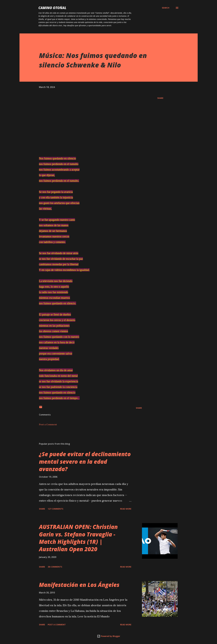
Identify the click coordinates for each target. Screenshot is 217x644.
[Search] (166, 8)
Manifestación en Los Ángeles (79, 585)
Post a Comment (48, 424)
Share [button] (160, 98)
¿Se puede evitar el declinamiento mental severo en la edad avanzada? (85, 461)
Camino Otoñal (52, 8)
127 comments (55, 509)
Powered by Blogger (109, 636)
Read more (126, 509)
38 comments (55, 567)
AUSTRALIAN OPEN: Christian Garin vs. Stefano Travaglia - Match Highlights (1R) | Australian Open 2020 (78, 538)
